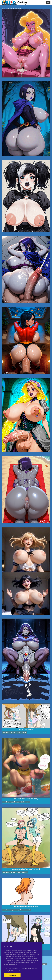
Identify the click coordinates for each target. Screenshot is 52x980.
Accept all (12, 975)
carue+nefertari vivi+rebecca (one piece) (26, 869)
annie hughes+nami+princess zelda (26, 907)
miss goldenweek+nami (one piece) (26, 799)
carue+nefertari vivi (26, 729)
